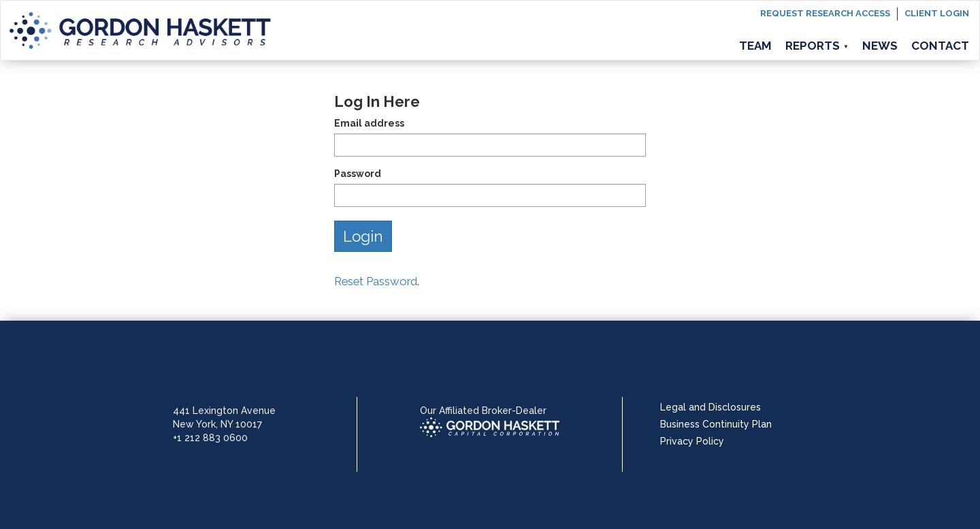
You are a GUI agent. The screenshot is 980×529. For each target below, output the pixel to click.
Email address (369, 123)
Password (358, 174)
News (880, 46)
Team (755, 46)
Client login (937, 13)
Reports (817, 46)
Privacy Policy (692, 441)
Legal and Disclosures (710, 407)
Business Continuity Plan (716, 424)
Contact (940, 46)
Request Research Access (825, 13)
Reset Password (376, 281)
